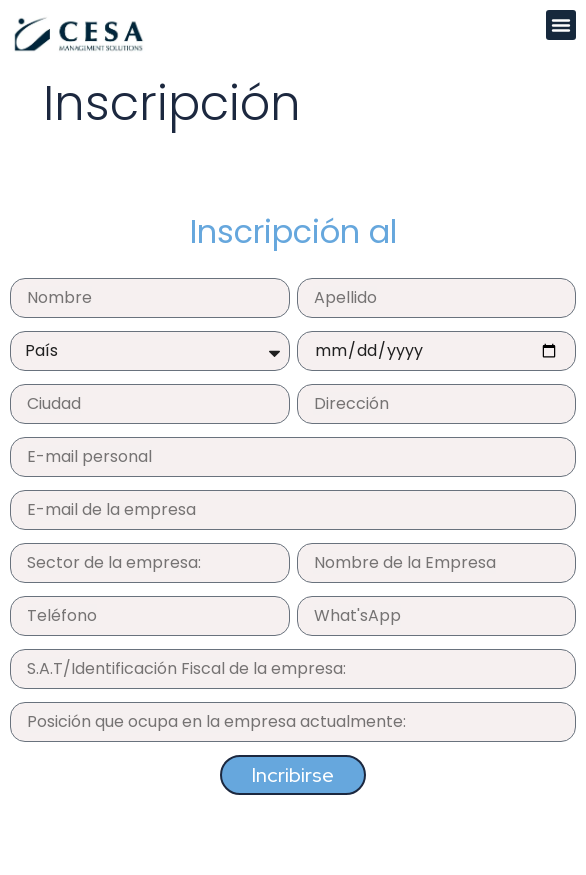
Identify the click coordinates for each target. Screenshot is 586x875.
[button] (561, 25)
